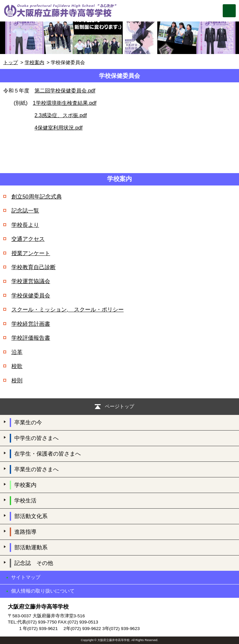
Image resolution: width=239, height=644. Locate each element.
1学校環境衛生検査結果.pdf (65, 103)
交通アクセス (28, 239)
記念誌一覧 (25, 211)
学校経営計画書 (31, 324)
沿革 (17, 352)
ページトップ (119, 406)
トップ (11, 62)
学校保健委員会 (31, 296)
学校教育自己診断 (34, 267)
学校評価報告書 (31, 338)
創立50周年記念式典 (37, 197)
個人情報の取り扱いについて (43, 591)
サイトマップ (26, 577)
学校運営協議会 (31, 281)
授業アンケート (31, 253)
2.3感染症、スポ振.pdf (61, 115)
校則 (17, 381)
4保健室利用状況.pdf (58, 128)
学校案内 (35, 62)
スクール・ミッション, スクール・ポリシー (68, 310)
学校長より (25, 225)
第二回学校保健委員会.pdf (65, 91)
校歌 (17, 366)
